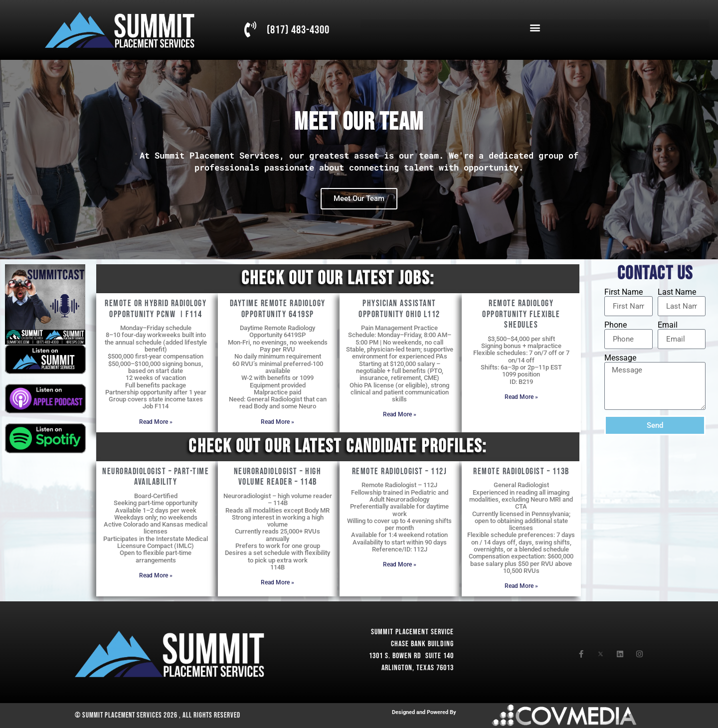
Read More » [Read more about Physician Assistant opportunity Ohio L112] (400, 414)
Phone (616, 325)
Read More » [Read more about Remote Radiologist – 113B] (521, 586)
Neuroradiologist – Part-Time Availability (156, 477)
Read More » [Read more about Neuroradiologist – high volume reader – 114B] (277, 582)
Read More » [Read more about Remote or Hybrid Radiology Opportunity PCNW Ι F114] (156, 422)
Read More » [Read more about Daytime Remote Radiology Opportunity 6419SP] (277, 422)
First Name (624, 292)
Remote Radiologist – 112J (400, 471)
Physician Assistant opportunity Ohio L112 (399, 309)
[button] (535, 28)
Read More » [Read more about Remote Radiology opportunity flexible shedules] (521, 397)
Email (668, 325)
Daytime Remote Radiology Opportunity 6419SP (278, 309)
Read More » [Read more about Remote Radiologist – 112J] (400, 564)
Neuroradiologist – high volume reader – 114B (278, 477)
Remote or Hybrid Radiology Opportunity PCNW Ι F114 (156, 309)
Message (620, 358)
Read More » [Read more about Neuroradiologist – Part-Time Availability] (156, 575)
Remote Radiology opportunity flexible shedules (521, 314)
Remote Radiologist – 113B (521, 471)
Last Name (677, 292)
